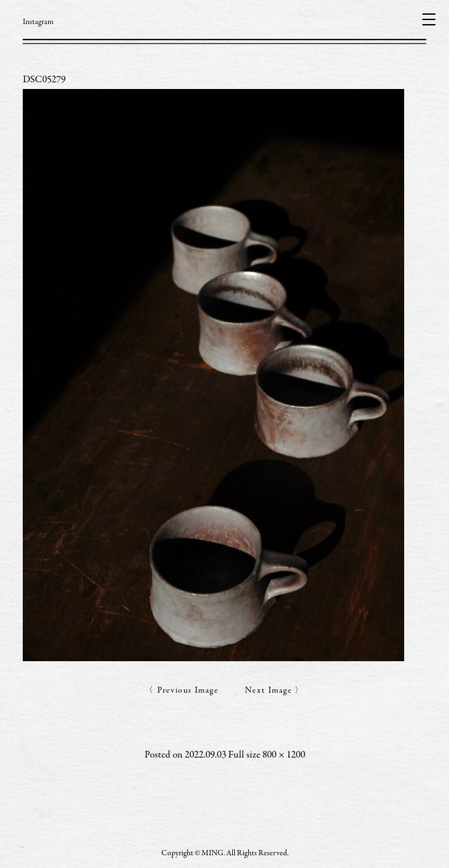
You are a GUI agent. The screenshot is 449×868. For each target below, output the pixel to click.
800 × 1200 (284, 755)
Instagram (38, 22)
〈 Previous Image (181, 691)
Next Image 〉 (275, 691)
